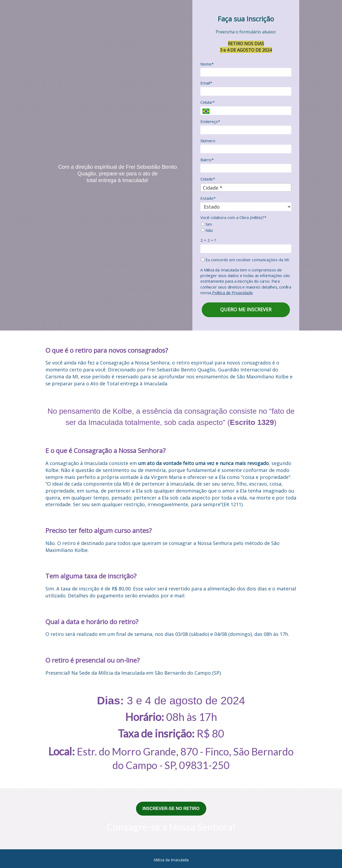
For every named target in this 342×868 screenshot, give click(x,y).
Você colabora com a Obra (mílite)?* (233, 218)
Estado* (208, 198)
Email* (206, 83)
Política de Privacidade (232, 293)
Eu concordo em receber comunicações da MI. (245, 260)
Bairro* (207, 160)
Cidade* (208, 179)
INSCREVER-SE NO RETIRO (171, 809)
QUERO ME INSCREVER (246, 309)
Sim (206, 224)
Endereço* (210, 122)
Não (207, 230)
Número (208, 141)
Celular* (208, 102)
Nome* (207, 64)
